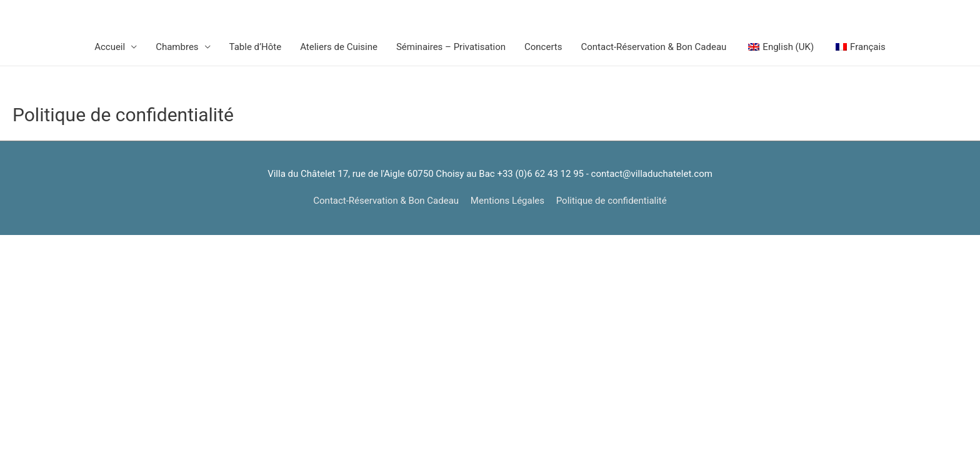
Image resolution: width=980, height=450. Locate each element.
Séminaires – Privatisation (451, 47)
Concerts (543, 47)
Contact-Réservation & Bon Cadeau (654, 47)
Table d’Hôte (256, 47)
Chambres (177, 47)
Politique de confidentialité (612, 201)
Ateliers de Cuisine (339, 47)
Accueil (110, 47)
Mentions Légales (507, 201)
